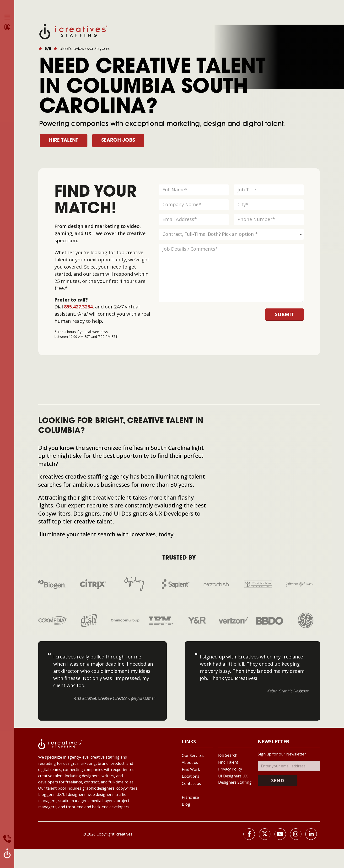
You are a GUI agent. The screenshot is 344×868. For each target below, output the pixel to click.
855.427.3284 (78, 307)
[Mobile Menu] (7, 17)
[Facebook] (249, 834)
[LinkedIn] (311, 834)
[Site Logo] (73, 31)
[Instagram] (296, 834)
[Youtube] (280, 834)
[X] (265, 834)
